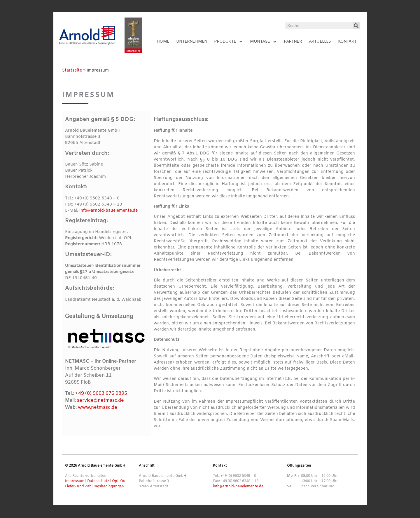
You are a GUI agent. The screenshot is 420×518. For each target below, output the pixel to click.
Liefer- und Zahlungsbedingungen (94, 486)
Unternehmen (192, 42)
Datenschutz (98, 481)
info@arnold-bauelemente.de (108, 211)
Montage (263, 42)
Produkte (229, 42)
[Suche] (356, 26)
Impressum (75, 481)
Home (163, 42)
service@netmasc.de (100, 400)
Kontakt (347, 42)
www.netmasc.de (98, 407)
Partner (293, 42)
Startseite (72, 71)
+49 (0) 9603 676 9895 (101, 393)
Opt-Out (119, 481)
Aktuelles (320, 42)
